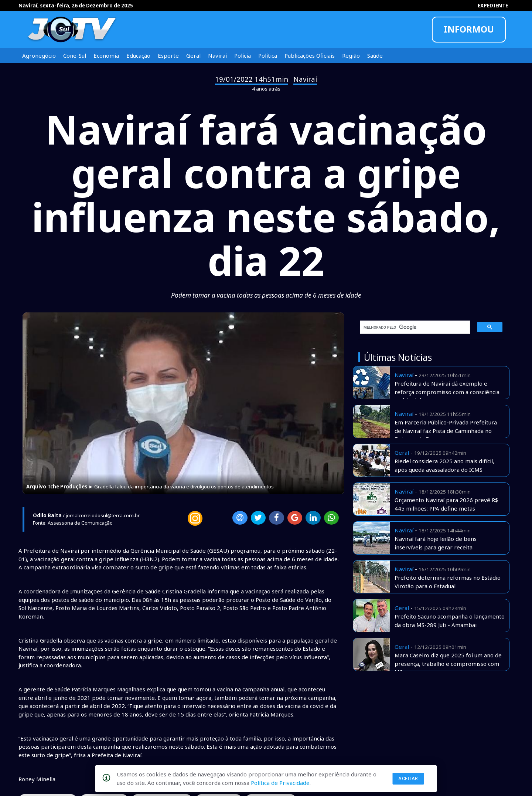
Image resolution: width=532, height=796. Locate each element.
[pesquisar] (412, 327)
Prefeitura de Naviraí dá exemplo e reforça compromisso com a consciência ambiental (447, 392)
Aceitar (408, 778)
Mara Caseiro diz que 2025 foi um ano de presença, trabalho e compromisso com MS (448, 663)
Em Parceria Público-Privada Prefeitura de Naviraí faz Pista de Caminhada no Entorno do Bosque (446, 431)
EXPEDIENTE (493, 6)
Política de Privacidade (280, 783)
